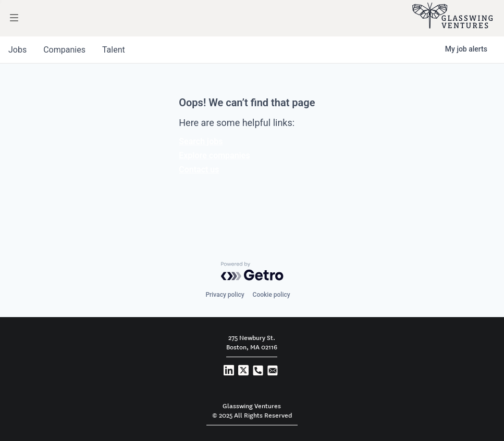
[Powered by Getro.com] (252, 271)
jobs (17, 50)
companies (64, 50)
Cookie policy (272, 295)
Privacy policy (225, 295)
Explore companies (214, 155)
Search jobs (201, 141)
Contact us (199, 169)
